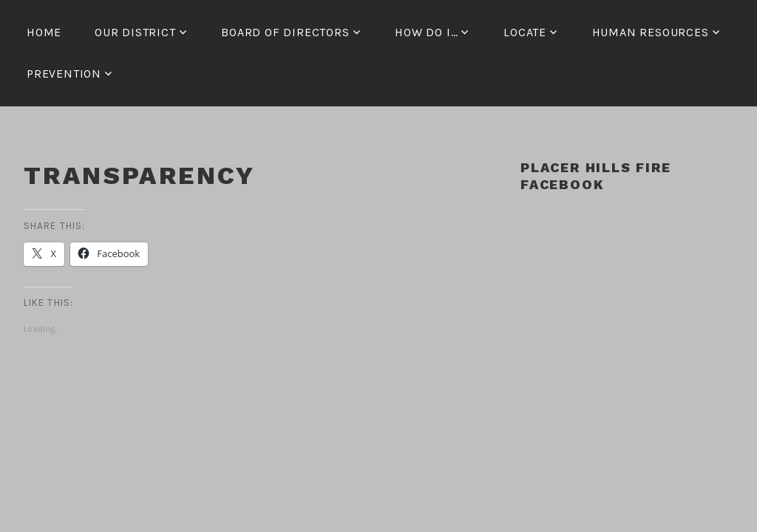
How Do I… (426, 32)
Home (44, 32)
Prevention (64, 74)
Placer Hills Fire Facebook (596, 176)
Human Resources (651, 32)
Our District (135, 32)
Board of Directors (285, 32)
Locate (525, 32)
